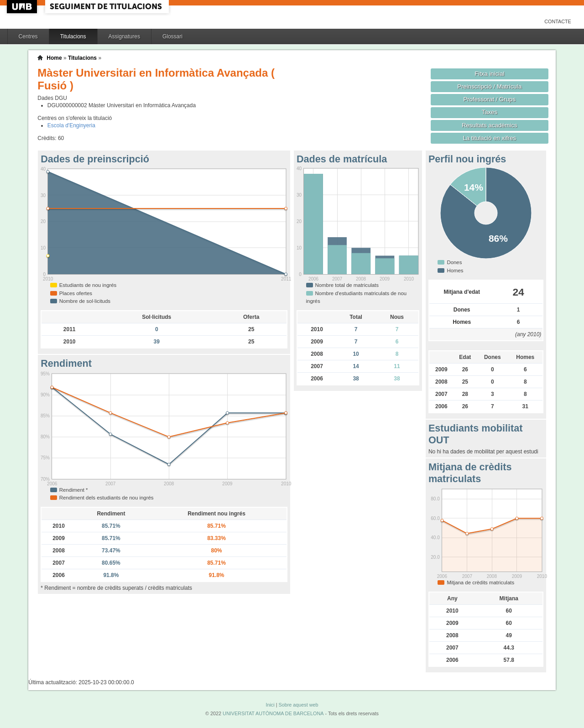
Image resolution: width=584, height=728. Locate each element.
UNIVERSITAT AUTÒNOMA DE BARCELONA (273, 713)
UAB (23, 7)
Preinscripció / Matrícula (489, 86)
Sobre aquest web (298, 705)
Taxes (490, 112)
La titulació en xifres (489, 138)
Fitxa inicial (489, 74)
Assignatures (124, 36)
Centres (28, 36)
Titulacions (73, 36)
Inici (270, 705)
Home (54, 58)
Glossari (172, 36)
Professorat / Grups (490, 99)
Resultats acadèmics (490, 125)
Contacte (558, 21)
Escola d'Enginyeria (71, 125)
